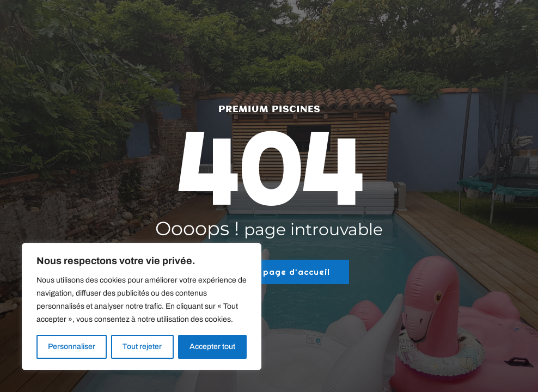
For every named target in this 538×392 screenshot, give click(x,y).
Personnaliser (72, 347)
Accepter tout (212, 347)
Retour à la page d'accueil (269, 272)
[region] (142, 307)
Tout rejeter (142, 347)
